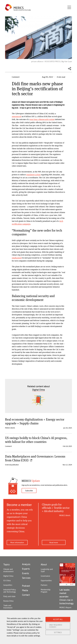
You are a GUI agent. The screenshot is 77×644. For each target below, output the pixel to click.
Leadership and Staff (47, 569)
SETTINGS (58, 632)
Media (25, 589)
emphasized (16, 257)
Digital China (8, 575)
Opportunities (46, 580)
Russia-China (8, 600)
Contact (26, 594)
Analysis (26, 563)
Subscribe (29, 490)
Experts (26, 568)
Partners (44, 584)
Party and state (9, 596)
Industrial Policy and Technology (10, 590)
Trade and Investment (8, 606)
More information (17, 542)
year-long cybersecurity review (42, 119)
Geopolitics (8, 584)
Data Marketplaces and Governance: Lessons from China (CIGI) (35, 457)
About (44, 564)
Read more (54, 542)
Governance (45, 575)
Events (25, 572)
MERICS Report (65, 607)
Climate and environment (8, 569)
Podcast (26, 585)
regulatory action (33, 174)
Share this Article (70, 69)
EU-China (7, 580)
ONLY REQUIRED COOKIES (56, 626)
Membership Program (46, 590)
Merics (19, 9)
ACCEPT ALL (58, 619)
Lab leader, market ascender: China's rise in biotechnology (67, 596)
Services (26, 577)
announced (16, 116)
